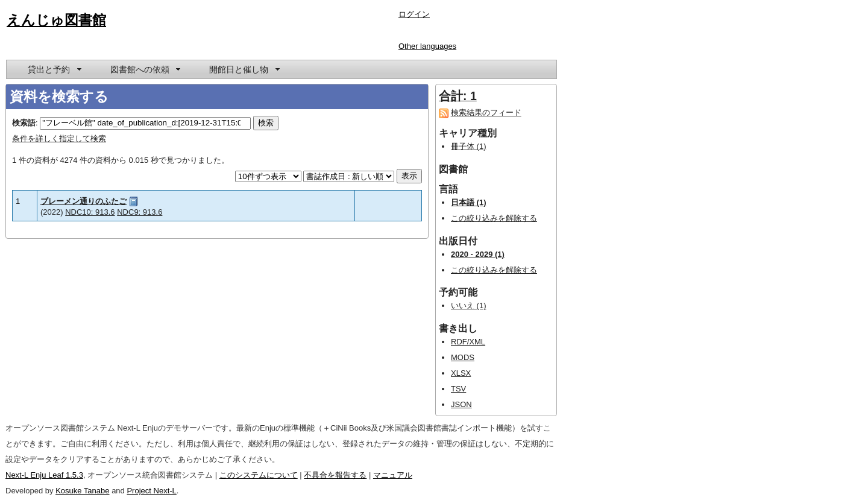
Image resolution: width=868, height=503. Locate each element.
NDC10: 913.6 (90, 212)
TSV (458, 389)
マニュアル (393, 475)
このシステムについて (259, 475)
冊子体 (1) (469, 146)
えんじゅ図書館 (56, 20)
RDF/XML (468, 342)
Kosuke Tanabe (82, 491)
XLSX (461, 373)
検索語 (24, 123)
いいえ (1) (469, 305)
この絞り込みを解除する (494, 218)
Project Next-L (151, 491)
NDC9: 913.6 (140, 212)
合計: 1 (458, 96)
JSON (461, 404)
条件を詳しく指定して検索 (59, 138)
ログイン (414, 14)
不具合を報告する (335, 475)
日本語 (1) (469, 202)
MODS (463, 357)
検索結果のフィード (486, 112)
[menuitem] (54, 69)
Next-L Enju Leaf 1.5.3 (44, 475)
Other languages (427, 46)
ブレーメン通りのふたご (83, 201)
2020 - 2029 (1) (478, 254)
